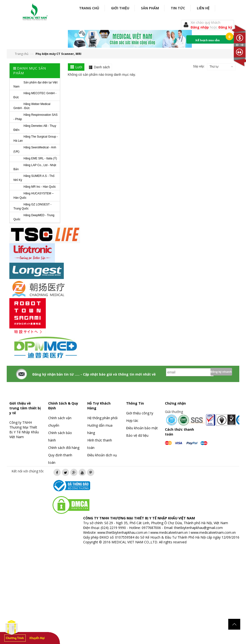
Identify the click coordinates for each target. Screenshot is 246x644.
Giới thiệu (120, 8)
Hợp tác (132, 421)
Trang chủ (89, 8)
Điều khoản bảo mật (142, 428)
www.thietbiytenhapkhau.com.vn (122, 532)
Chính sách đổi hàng (64, 448)
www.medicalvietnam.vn (169, 532)
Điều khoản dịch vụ (102, 455)
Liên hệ (203, 8)
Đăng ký (225, 27)
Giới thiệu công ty (140, 413)
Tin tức (178, 8)
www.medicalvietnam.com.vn (213, 532)
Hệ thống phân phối (102, 418)
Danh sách (102, 67)
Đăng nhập (200, 27)
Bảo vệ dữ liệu (137, 435)
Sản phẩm (150, 8)
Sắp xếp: (199, 66)
